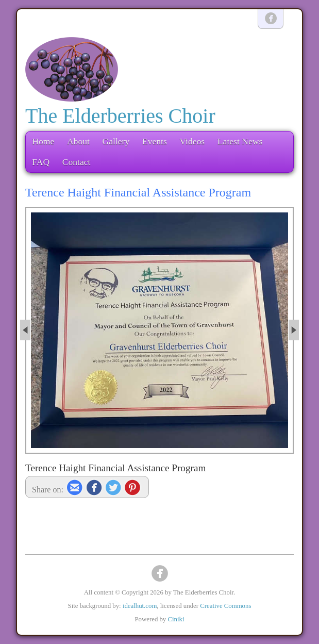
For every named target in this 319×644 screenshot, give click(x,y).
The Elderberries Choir (120, 116)
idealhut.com (140, 606)
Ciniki (176, 619)
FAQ (41, 162)
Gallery (116, 141)
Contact (77, 162)
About (78, 141)
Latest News (240, 141)
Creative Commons (225, 606)
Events (155, 141)
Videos (192, 141)
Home (43, 141)
